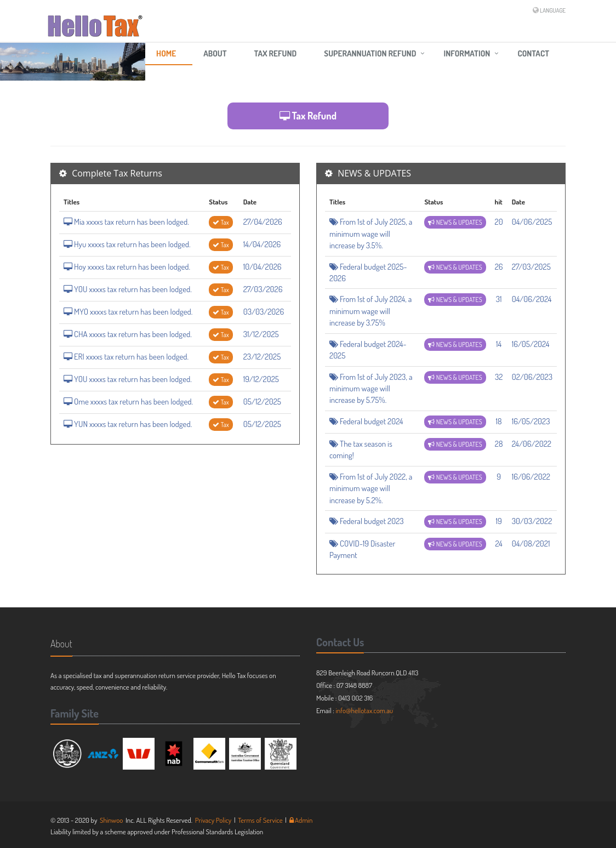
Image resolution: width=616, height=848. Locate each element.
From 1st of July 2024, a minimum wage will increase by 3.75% (370, 311)
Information (467, 53)
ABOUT (215, 53)
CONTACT (533, 53)
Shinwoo (112, 820)
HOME (166, 53)
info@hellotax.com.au (364, 710)
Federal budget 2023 (367, 521)
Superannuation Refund (370, 53)
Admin (301, 820)
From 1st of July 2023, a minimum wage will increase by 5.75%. (371, 389)
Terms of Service (260, 820)
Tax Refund (276, 53)
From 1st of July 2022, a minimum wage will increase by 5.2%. (371, 488)
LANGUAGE (553, 10)
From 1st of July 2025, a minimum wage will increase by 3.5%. (371, 234)
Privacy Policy (213, 820)
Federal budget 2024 (366, 421)
